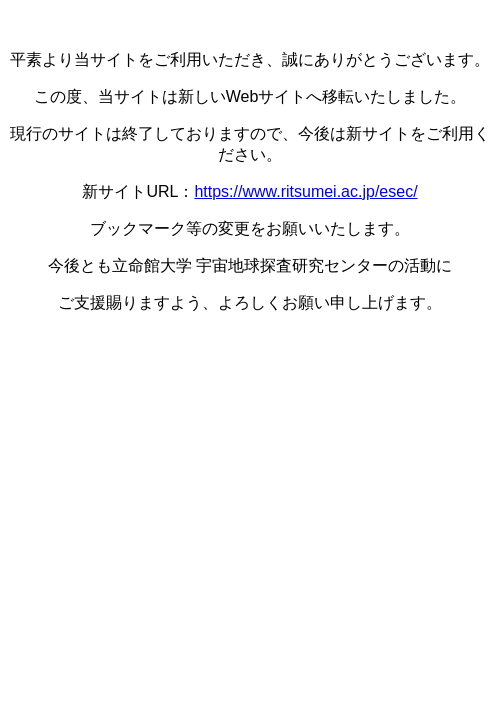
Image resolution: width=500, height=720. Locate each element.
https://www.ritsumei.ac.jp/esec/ (305, 191)
